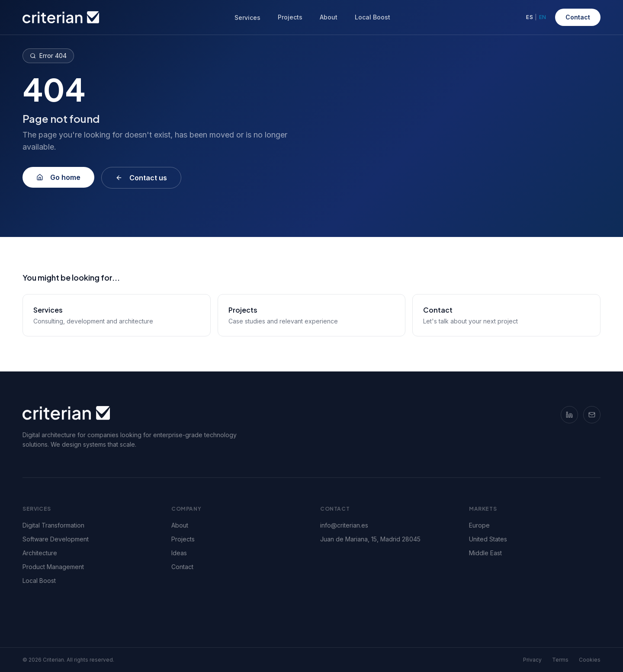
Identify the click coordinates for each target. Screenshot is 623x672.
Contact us (141, 178)
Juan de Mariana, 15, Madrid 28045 (370, 539)
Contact (578, 17)
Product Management (57, 567)
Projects (290, 17)
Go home (58, 177)
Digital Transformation (57, 525)
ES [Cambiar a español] (530, 17)
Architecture (43, 553)
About (329, 17)
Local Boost (373, 17)
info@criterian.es (344, 525)
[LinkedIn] (569, 415)
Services (247, 18)
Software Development (59, 539)
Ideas (179, 553)
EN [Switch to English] (543, 17)
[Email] (592, 415)
